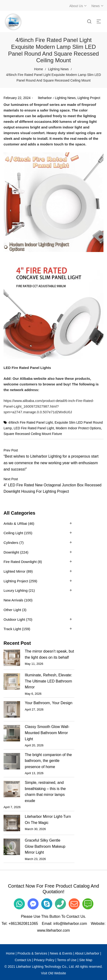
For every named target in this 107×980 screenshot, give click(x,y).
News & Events (61, 953)
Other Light (12, 610)
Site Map (86, 960)
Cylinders (11, 543)
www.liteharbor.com (53, 930)
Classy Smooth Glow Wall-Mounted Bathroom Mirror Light (47, 733)
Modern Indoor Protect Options (78, 428)
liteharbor (43, 98)
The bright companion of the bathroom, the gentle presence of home (48, 761)
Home (39, 69)
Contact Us (23, 960)
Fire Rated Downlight (20, 562)
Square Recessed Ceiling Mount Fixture (33, 434)
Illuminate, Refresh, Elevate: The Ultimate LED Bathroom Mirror (48, 681)
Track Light (12, 629)
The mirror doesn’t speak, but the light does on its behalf (49, 654)
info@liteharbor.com (70, 924)
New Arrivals (13, 600)
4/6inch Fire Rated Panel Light (30, 422)
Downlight (11, 552)
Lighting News (58, 69)
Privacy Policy (44, 960)
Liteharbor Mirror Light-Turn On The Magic (48, 820)
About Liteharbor (87, 953)
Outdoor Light (14, 619)
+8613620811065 (23, 924)
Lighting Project (89, 98)
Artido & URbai (15, 523)
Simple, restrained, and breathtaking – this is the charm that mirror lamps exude (45, 792)
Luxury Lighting (16, 590)
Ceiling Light (13, 533)
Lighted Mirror (15, 571)
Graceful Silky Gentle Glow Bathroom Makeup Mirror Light (45, 846)
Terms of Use (67, 960)
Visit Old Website (53, 973)
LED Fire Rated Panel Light (34, 428)
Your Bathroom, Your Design (49, 703)
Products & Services (32, 953)
